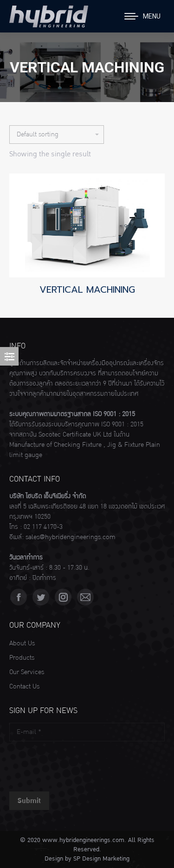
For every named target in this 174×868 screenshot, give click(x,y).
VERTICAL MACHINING (87, 289)
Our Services (27, 672)
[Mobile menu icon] (142, 16)
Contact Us (24, 687)
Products (22, 658)
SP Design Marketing (101, 859)
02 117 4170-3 (43, 527)
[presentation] (80, 764)
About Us (22, 643)
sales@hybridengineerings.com (71, 537)
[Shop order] (57, 135)
